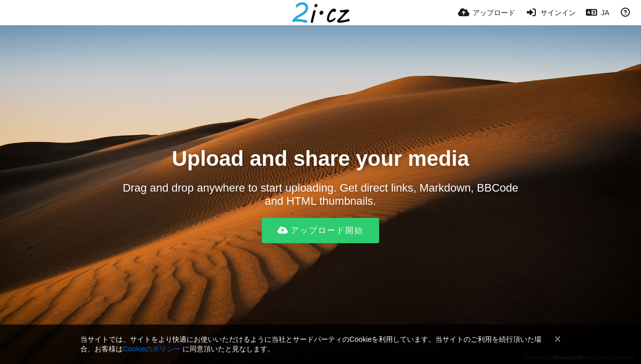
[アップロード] (487, 13)
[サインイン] (551, 13)
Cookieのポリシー (152, 349)
